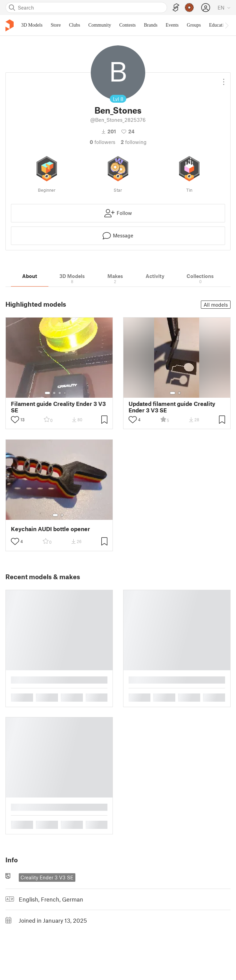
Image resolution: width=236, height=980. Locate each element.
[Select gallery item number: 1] (47, 393)
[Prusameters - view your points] (189, 8)
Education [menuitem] (219, 25)
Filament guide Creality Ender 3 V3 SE (58, 407)
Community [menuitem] (100, 25)
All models (216, 305)
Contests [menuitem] (128, 25)
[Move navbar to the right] (226, 25)
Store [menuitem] (56, 25)
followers (102, 142)
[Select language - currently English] (224, 8)
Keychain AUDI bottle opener (50, 529)
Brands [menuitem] (151, 25)
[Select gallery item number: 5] (70, 393)
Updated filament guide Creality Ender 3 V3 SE (172, 407)
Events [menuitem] (172, 25)
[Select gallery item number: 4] (65, 393)
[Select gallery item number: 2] (54, 393)
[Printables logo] (10, 25)
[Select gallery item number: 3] (60, 393)
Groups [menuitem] (194, 25)
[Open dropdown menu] (224, 79)
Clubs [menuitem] (75, 25)
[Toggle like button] (15, 420)
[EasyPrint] (176, 8)
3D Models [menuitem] (32, 25)
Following (134, 142)
